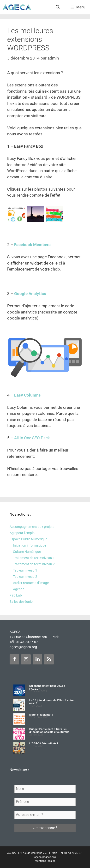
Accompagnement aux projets (32, 527)
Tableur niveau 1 (25, 570)
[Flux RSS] (49, 659)
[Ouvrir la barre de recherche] (58, 7)
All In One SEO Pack (32, 438)
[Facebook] (14, 659)
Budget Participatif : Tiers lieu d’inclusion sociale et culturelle (49, 730)
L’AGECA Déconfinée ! (44, 743)
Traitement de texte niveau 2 (34, 564)
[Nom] (45, 789)
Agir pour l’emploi (22, 533)
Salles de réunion (22, 602)
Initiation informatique (30, 545)
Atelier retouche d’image (31, 583)
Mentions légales (45, 861)
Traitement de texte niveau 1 (34, 558)
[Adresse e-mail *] (45, 815)
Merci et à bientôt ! (41, 715)
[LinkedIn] (37, 659)
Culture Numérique (27, 552)
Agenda (19, 589)
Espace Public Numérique (28, 539)
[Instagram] (26, 659)
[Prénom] (45, 802)
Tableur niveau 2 (25, 577)
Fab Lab (16, 595)
